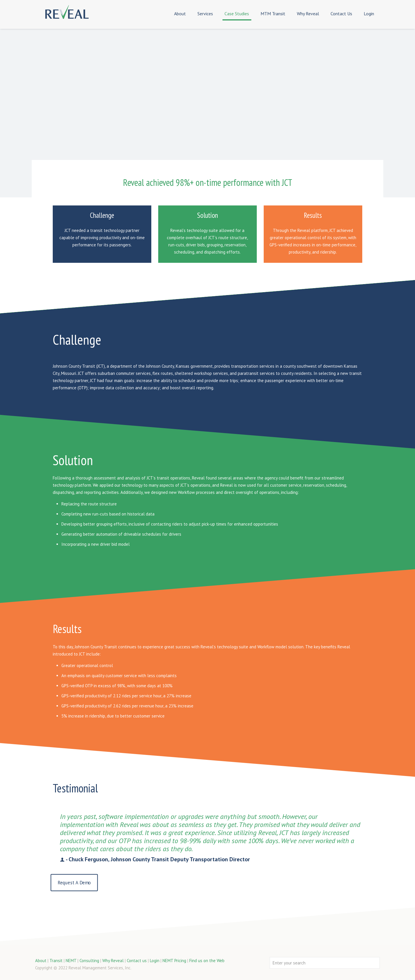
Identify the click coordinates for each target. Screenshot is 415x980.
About (41, 961)
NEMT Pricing (174, 961)
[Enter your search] (325, 963)
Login (155, 961)
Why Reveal (113, 961)
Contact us (137, 961)
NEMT (71, 961)
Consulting (89, 961)
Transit (56, 961)
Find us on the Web (207, 961)
